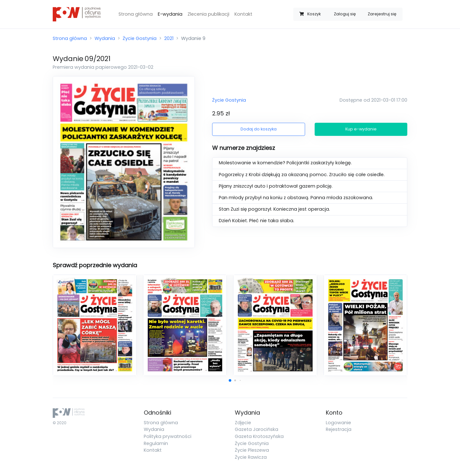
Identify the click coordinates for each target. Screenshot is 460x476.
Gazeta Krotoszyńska (259, 436)
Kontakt (243, 14)
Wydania (105, 38)
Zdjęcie (243, 423)
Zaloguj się (345, 14)
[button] (230, 380)
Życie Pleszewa (252, 450)
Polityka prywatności (168, 436)
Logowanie (338, 423)
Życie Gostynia (140, 38)
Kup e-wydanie (361, 129)
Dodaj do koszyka (259, 129)
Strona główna (136, 14)
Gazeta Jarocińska (257, 429)
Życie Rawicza (251, 457)
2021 (169, 38)
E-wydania (170, 14)
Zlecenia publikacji (208, 14)
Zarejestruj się (382, 14)
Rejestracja (339, 429)
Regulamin (156, 443)
